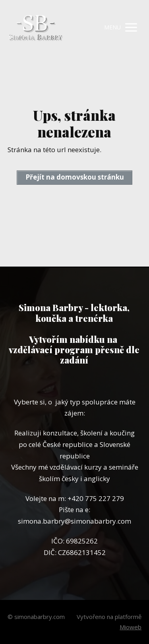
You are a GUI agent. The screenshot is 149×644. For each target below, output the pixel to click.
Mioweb (131, 627)
